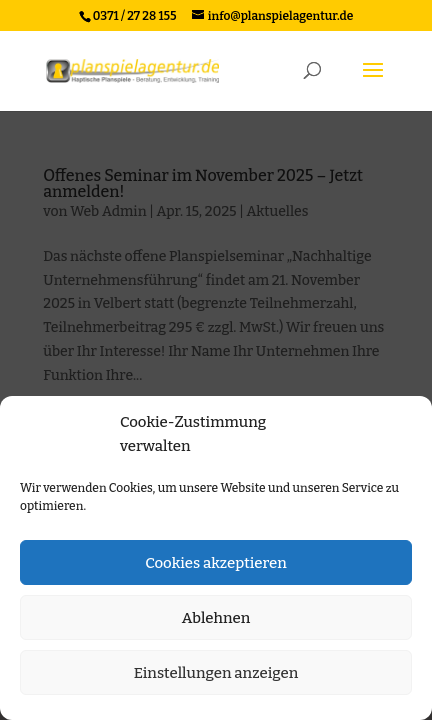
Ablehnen (216, 618)
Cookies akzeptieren (216, 563)
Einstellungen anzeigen (216, 673)
